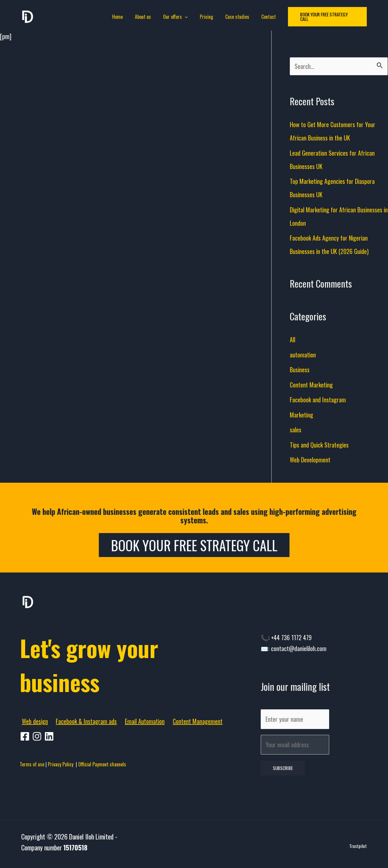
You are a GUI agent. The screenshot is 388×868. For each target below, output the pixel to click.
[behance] (50, 737)
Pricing (205, 17)
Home (124, 17)
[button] (321, 17)
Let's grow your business (103, 664)
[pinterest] (38, 737)
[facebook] (26, 737)
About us (147, 17)
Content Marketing (313, 385)
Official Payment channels (102, 765)
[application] (186, 17)
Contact (263, 17)
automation (303, 355)
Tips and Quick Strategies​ (321, 445)
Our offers (177, 17)
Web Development (311, 461)
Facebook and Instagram (319, 400)
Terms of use (32, 765)
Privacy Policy (62, 765)
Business (301, 370)
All (293, 340)
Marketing (302, 415)
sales (296, 431)
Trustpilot (358, 851)
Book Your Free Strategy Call (194, 546)
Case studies (234, 17)
